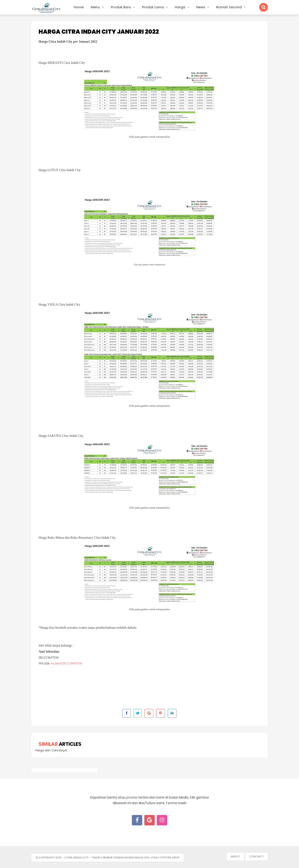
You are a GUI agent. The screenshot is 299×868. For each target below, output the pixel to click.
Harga (180, 7)
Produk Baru (121, 7)
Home (79, 7)
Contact (256, 856)
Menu (95, 7)
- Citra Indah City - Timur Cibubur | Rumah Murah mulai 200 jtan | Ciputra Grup (121, 858)
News (201, 7)
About (235, 856)
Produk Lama (153, 7)
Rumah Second (229, 7)
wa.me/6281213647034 (66, 663)
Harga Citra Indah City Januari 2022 (99, 32)
